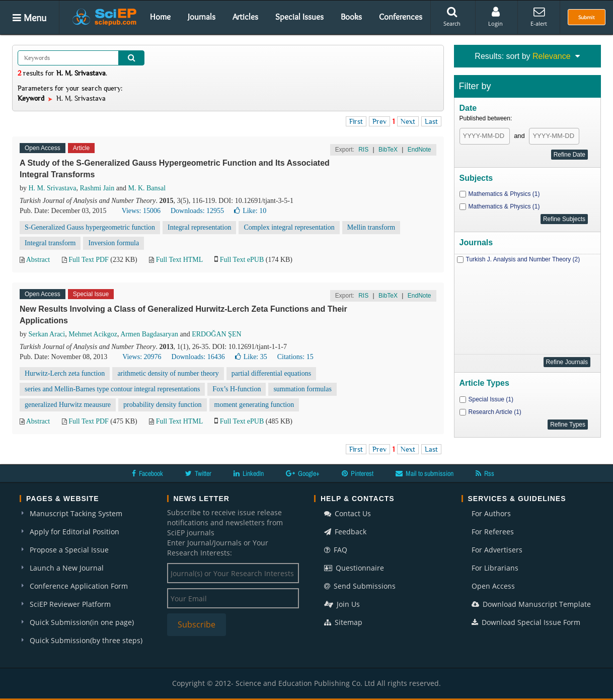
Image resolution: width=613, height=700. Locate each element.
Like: (250, 211)
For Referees (493, 532)
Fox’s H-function (237, 389)
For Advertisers (497, 550)
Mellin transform (371, 227)
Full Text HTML (179, 260)
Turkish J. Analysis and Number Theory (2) (523, 259)
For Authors (491, 513)
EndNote (419, 150)
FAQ (336, 550)
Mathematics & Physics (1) (504, 194)
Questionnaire (354, 568)
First (356, 121)
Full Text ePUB (242, 260)
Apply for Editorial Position (74, 532)
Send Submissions (360, 586)
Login (495, 17)
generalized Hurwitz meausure (68, 405)
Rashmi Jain (97, 188)
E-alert (539, 17)
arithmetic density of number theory (168, 373)
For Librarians (495, 568)
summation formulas (302, 389)
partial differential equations (271, 373)
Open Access (493, 586)
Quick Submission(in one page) (82, 622)
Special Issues (299, 17)
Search (452, 17)
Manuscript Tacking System (76, 513)
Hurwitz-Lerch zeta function (65, 373)
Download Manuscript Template (531, 604)
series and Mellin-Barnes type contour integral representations (112, 389)
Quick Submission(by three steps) (86, 640)
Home (160, 17)
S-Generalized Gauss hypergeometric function (90, 227)
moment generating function (254, 405)
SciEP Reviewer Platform (70, 604)
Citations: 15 (295, 357)
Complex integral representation (289, 227)
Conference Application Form (79, 586)
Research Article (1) (495, 412)
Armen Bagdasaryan (149, 334)
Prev (379, 121)
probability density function (163, 405)
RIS (363, 150)
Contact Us (348, 513)
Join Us (342, 604)
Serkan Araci (47, 334)
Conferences (401, 17)
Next (408, 121)
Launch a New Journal (67, 568)
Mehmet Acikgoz (93, 334)
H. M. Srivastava (53, 188)
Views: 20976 (142, 357)
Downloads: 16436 (198, 357)
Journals (202, 17)
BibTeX (388, 150)
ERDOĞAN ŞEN (216, 334)
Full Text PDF (89, 260)
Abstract (38, 260)
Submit (587, 17)
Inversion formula (113, 243)
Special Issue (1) (491, 399)
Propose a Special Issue (69, 550)
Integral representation (199, 227)
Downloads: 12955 (197, 211)
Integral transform (50, 243)
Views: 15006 (141, 211)
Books (351, 17)
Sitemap (343, 622)
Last (431, 121)
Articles (245, 17)
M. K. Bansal (147, 188)
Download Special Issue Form (526, 622)
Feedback (345, 532)
